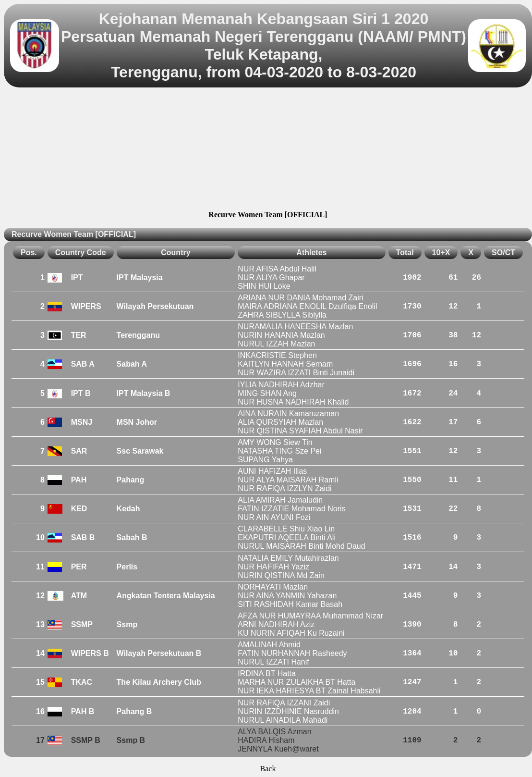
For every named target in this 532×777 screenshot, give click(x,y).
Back (268, 769)
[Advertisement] (268, 150)
